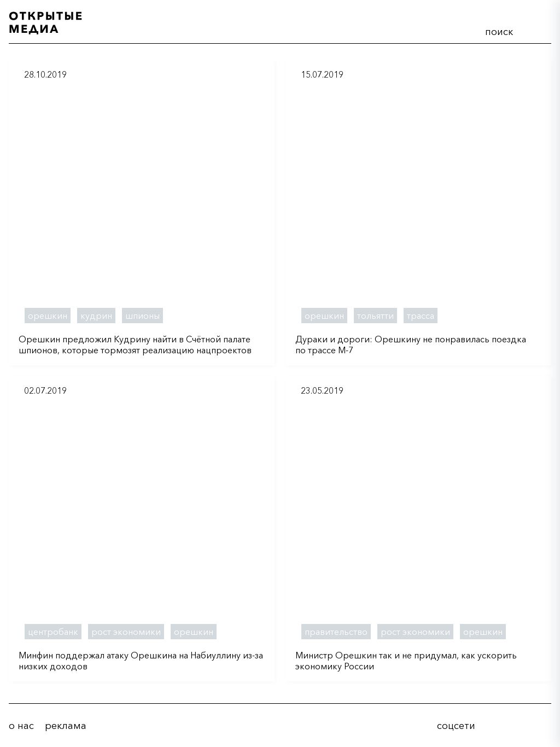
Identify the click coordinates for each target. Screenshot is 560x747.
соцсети (456, 726)
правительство (336, 632)
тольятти (375, 316)
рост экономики (126, 632)
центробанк (53, 632)
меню (539, 30)
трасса (421, 316)
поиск (499, 32)
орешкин (48, 316)
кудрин (96, 316)
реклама (66, 726)
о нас (21, 726)
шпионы (142, 316)
